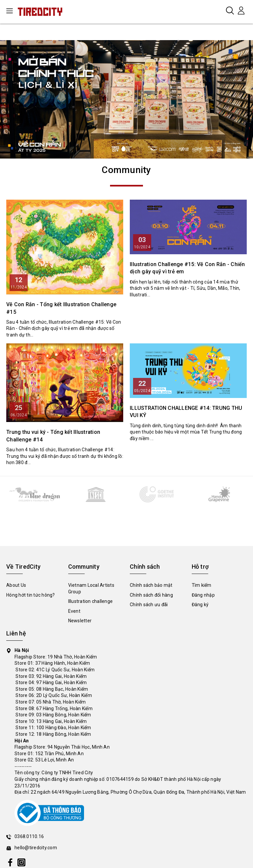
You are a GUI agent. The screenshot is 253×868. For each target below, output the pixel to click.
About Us (16, 585)
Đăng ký (200, 605)
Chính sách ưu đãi (149, 605)
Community (126, 170)
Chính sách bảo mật (151, 585)
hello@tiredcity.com (36, 848)
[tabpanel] (126, 99)
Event (74, 611)
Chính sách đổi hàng (151, 595)
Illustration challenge (91, 601)
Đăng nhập (203, 595)
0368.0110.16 (29, 836)
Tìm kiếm (202, 585)
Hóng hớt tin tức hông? (31, 595)
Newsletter (80, 621)
